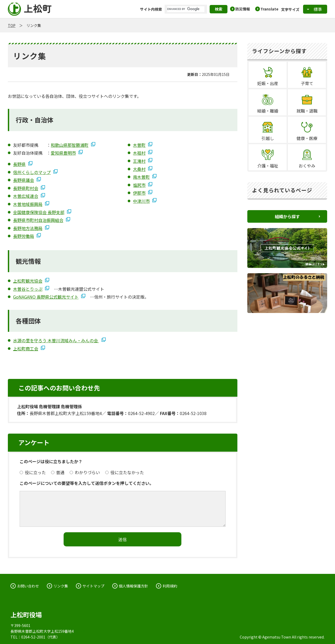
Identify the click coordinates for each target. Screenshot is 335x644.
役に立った (33, 472)
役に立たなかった (125, 472)
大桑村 (139, 169)
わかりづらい (85, 472)
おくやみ (307, 166)
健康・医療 (307, 138)
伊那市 (139, 193)
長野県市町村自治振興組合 (38, 220)
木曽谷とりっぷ (28, 289)
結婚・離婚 (268, 111)
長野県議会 (24, 180)
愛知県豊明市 (63, 153)
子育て (307, 83)
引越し (268, 138)
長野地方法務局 (28, 228)
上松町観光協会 (28, 281)
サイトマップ (93, 586)
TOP (12, 25)
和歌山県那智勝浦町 (70, 145)
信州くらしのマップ (32, 172)
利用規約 (170, 586)
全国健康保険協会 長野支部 (39, 212)
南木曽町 (141, 177)
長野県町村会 (26, 188)
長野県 (19, 164)
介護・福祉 (268, 166)
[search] (186, 9)
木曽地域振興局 (28, 204)
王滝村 (139, 161)
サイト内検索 (151, 9)
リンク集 (61, 586)
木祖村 (139, 153)
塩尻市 (139, 185)
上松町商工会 (26, 349)
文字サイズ (290, 9)
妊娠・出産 (268, 83)
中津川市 (141, 201)
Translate (269, 9)
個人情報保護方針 (133, 586)
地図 (82, 631)
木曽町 (139, 145)
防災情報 (243, 9)
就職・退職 (307, 111)
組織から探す (287, 216)
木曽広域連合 (26, 196)
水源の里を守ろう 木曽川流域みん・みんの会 (56, 340)
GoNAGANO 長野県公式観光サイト (46, 297)
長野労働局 (24, 236)
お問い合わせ (28, 586)
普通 (58, 472)
